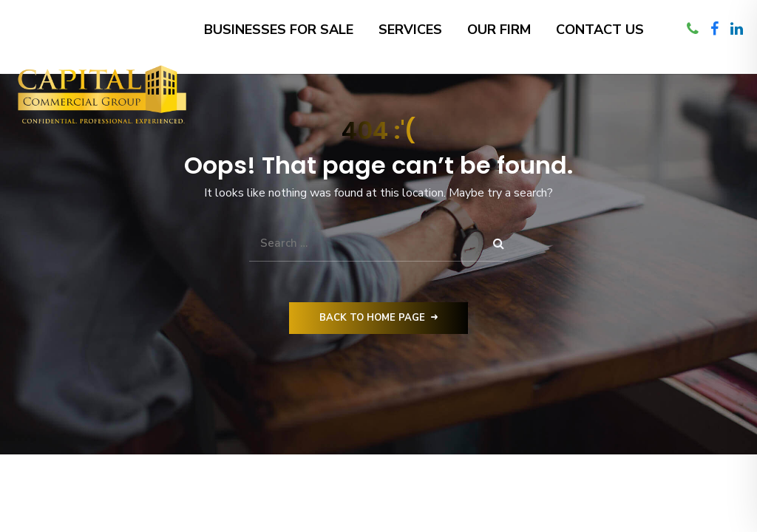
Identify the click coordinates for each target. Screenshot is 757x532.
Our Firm (499, 30)
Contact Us (600, 30)
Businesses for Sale (279, 30)
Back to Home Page (378, 318)
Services (410, 30)
